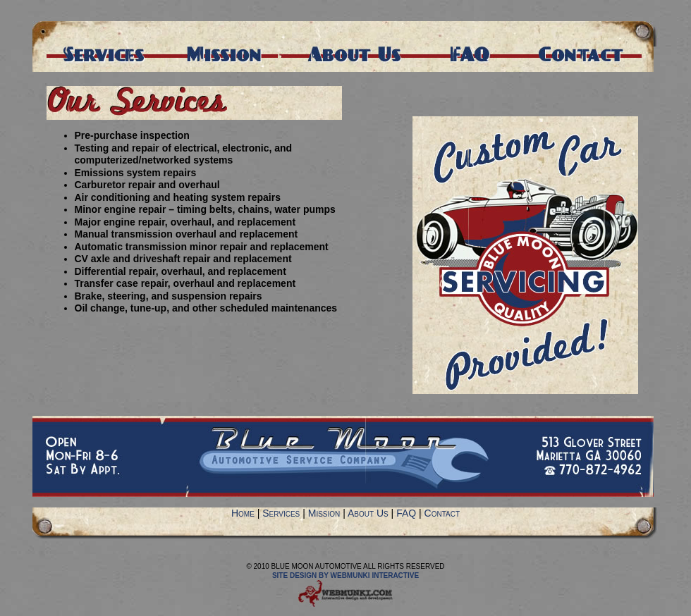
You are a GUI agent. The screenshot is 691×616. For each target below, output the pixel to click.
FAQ (406, 513)
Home (243, 513)
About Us (368, 513)
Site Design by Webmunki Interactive (345, 575)
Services (281, 513)
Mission (324, 513)
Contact (442, 513)
